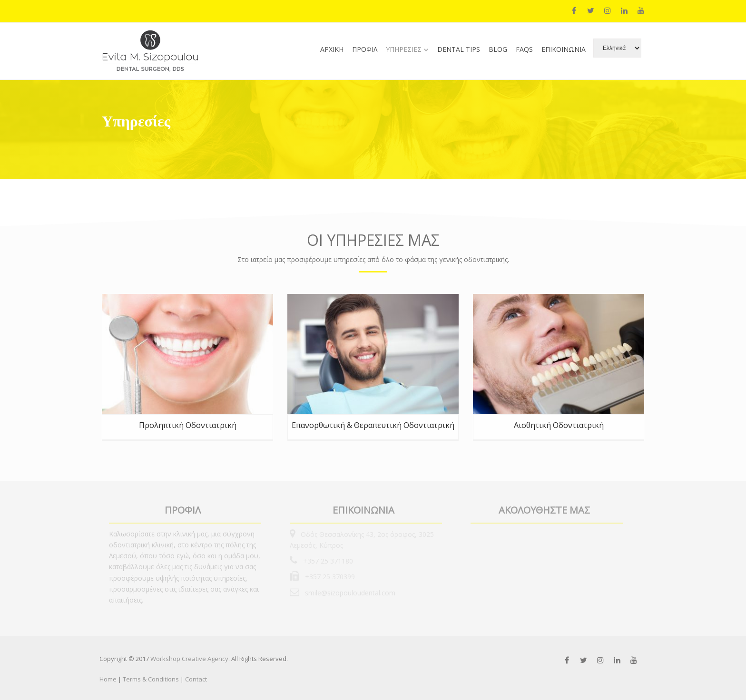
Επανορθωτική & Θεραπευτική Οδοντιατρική (373, 425)
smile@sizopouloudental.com (349, 593)
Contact (196, 679)
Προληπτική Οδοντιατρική (188, 425)
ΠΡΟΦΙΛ (365, 49)
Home (109, 679)
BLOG (498, 49)
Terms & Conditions (151, 679)
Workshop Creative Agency (189, 659)
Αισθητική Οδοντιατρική (559, 425)
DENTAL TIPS (459, 49)
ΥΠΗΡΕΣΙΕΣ (404, 49)
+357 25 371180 (327, 561)
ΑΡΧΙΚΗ (332, 49)
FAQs (524, 49)
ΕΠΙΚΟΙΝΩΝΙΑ (564, 49)
